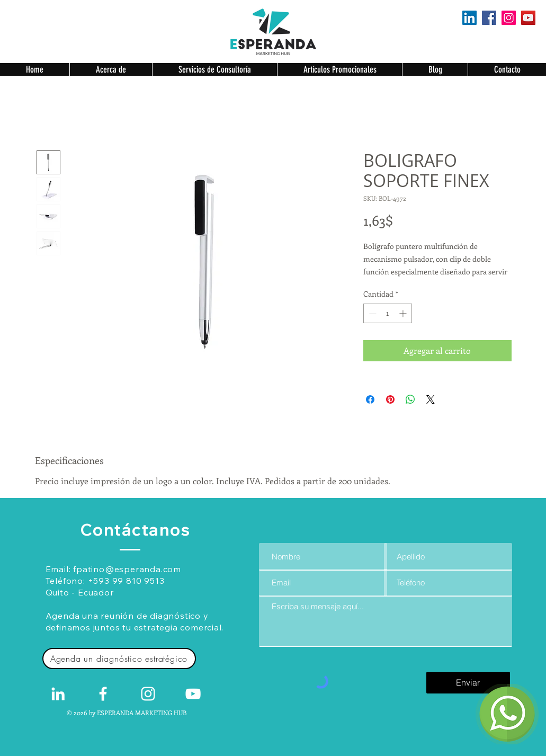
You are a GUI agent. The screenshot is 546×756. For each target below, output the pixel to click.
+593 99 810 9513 (126, 581)
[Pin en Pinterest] (390, 399)
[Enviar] (468, 683)
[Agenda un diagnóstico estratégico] (119, 659)
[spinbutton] (388, 313)
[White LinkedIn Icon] (58, 694)
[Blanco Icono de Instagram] (148, 694)
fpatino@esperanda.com (127, 569)
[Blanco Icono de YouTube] (193, 694)
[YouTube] (528, 18)
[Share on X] (431, 399)
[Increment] (404, 313)
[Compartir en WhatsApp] (410, 399)
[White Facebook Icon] (103, 694)
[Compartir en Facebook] (370, 399)
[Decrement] (372, 313)
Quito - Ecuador (80, 592)
